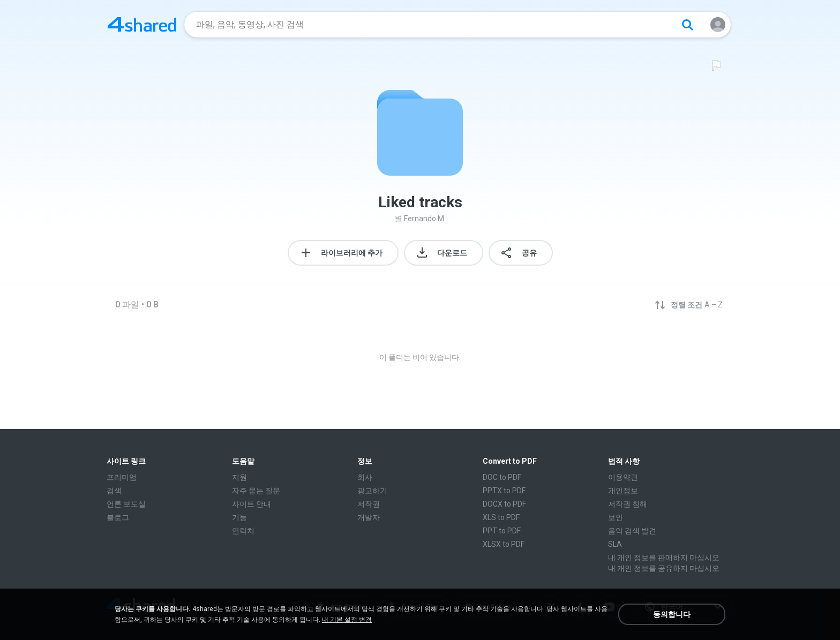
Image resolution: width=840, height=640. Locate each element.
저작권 (369, 504)
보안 (616, 517)
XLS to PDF (501, 517)
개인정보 (623, 491)
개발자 (372, 517)
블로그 (118, 517)
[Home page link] (142, 25)
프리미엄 (122, 477)
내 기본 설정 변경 (347, 620)
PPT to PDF (502, 531)
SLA (615, 544)
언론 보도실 (130, 504)
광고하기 (372, 491)
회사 (365, 477)
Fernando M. (425, 219)
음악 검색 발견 (632, 531)
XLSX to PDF (504, 544)
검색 (114, 491)
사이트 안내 (252, 504)
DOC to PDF (502, 477)
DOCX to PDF (504, 504)
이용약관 (623, 477)
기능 (239, 517)
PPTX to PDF (504, 491)
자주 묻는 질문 (256, 491)
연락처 (243, 531)
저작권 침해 (628, 504)
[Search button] (687, 25)
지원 (239, 477)
